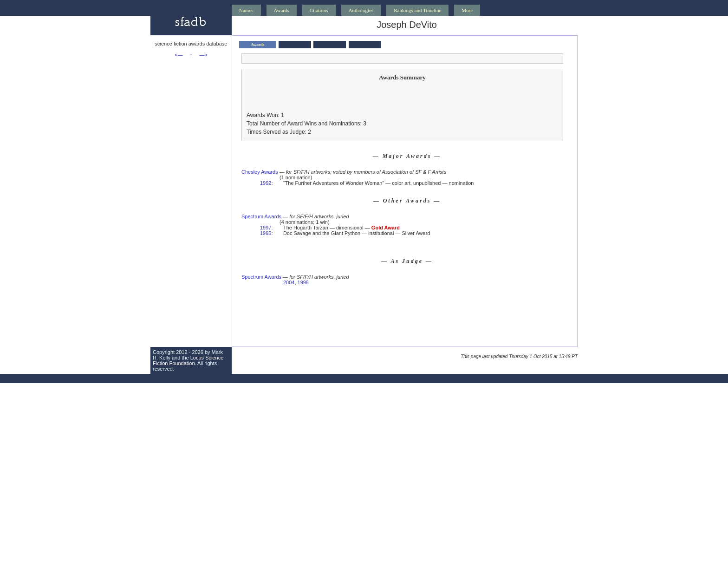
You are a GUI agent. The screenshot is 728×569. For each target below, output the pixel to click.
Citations (319, 10)
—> (204, 55)
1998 (303, 282)
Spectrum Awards (261, 216)
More (467, 10)
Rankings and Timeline (417, 10)
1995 (266, 233)
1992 (266, 183)
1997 (266, 228)
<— (179, 55)
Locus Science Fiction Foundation (188, 360)
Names (246, 10)
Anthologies (361, 10)
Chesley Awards (260, 172)
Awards (282, 10)
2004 (289, 282)
